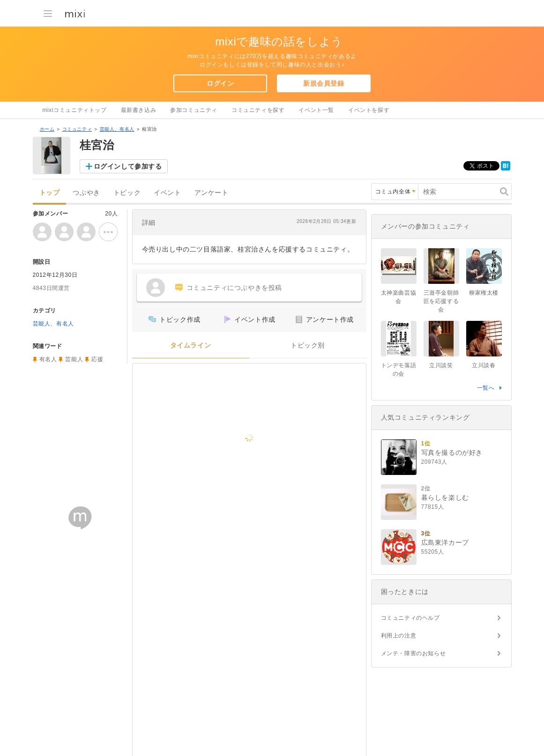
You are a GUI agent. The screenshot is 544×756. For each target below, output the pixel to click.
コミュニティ (77, 129)
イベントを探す (369, 110)
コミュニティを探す (258, 110)
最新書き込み (139, 110)
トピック (127, 193)
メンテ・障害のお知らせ (414, 653)
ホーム (47, 129)
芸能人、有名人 (117, 129)
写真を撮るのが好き (452, 452)
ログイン (220, 83)
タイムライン (191, 345)
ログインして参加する (128, 166)
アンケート (212, 193)
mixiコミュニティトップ (75, 110)
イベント (167, 193)
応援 (97, 359)
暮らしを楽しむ (445, 497)
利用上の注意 (399, 636)
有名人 (48, 359)
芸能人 (74, 359)
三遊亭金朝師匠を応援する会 (441, 301)
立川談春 (484, 365)
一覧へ (486, 388)
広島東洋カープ (445, 542)
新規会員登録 (324, 83)
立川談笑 (441, 365)
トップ (50, 193)
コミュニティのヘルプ (410, 618)
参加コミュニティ (194, 110)
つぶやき (86, 193)
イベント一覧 (316, 110)
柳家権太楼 (484, 293)
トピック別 (308, 345)
